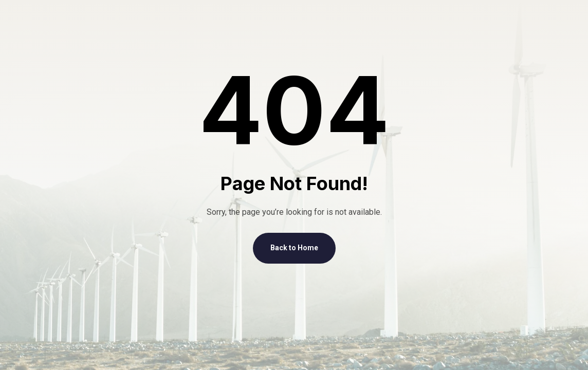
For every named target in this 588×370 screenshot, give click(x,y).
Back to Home (294, 248)
